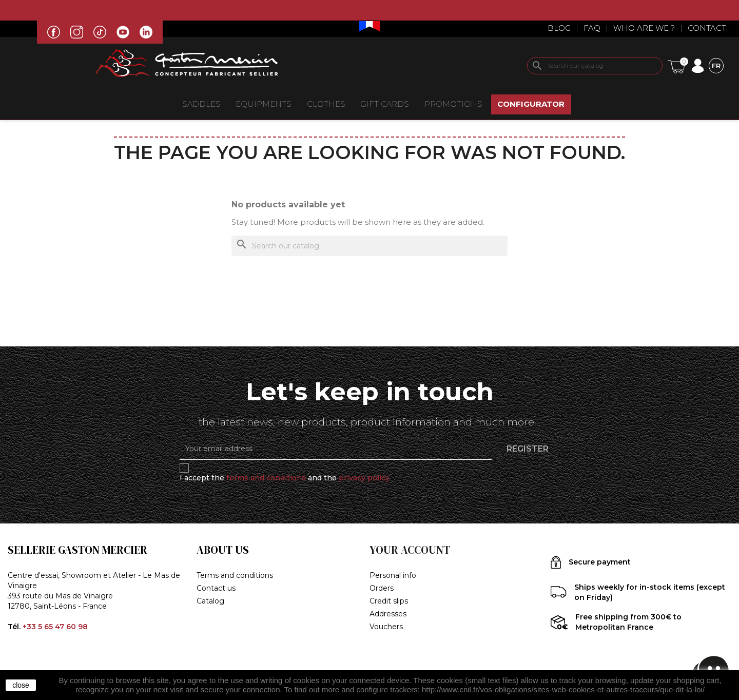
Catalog (210, 601)
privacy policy (364, 478)
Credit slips (389, 601)
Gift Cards (385, 104)
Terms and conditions (235, 575)
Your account (410, 550)
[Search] (595, 66)
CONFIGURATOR (531, 104)
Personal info (393, 575)
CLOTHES (326, 104)
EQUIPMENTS (264, 104)
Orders (382, 588)
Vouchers (386, 627)
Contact (707, 28)
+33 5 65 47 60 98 (55, 627)
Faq (592, 28)
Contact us (216, 588)
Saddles (201, 104)
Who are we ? (644, 28)
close (21, 685)
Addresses (388, 614)
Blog (559, 28)
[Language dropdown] (716, 65)
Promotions (453, 104)
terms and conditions (266, 478)
